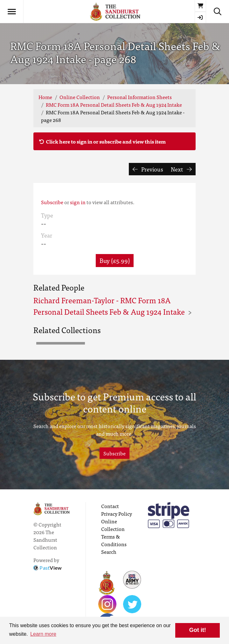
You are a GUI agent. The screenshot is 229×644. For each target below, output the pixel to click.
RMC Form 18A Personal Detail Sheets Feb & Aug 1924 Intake (114, 104)
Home (45, 97)
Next (181, 169)
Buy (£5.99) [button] (115, 260)
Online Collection (80, 97)
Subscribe (52, 202)
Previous (148, 169)
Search (109, 552)
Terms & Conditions (114, 540)
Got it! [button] (198, 630)
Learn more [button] (43, 634)
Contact (110, 506)
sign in (78, 202)
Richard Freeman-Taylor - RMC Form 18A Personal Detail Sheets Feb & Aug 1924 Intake (109, 306)
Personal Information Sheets (139, 97)
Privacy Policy (117, 513)
